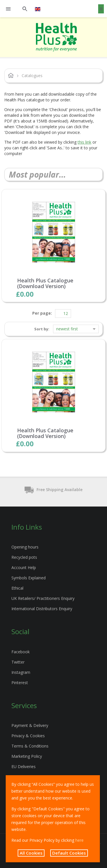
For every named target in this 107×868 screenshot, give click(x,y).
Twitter (18, 662)
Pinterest (20, 683)
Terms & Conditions (30, 746)
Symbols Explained (29, 578)
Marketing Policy (27, 756)
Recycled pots (24, 557)
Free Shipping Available (53, 490)
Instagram (21, 672)
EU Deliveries (24, 766)
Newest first (67, 329)
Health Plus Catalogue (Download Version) (45, 284)
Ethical (17, 588)
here (79, 840)
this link (84, 142)
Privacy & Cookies (28, 736)
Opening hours (25, 547)
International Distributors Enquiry (42, 609)
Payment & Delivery (30, 725)
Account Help (24, 567)
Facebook (21, 652)
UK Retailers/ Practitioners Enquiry (43, 598)
